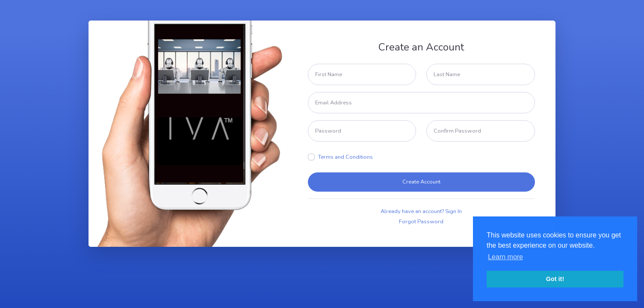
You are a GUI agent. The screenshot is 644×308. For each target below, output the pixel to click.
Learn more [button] (505, 257)
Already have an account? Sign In (421, 211)
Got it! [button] (555, 279)
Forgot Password (421, 222)
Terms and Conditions (346, 157)
